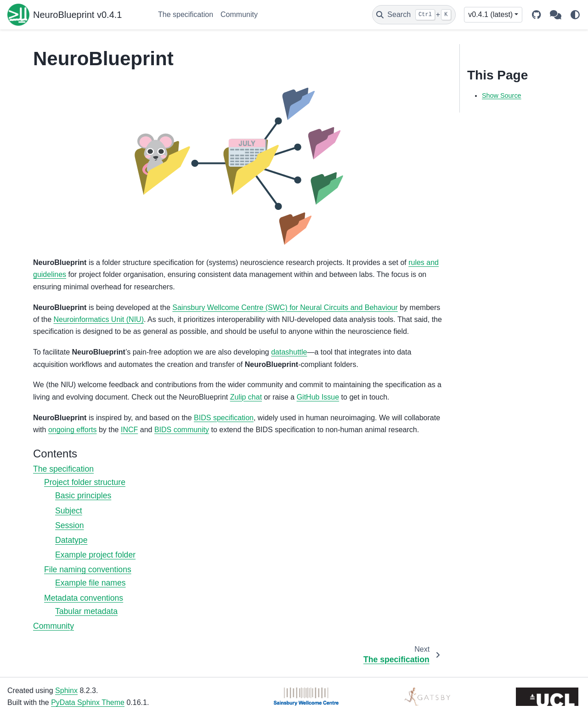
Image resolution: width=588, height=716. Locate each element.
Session (70, 525)
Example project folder (95, 555)
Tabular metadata (86, 611)
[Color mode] (575, 15)
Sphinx (66, 691)
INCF (129, 430)
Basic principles (83, 496)
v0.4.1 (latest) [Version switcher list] (490, 14)
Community (239, 14)
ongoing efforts (73, 430)
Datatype (71, 540)
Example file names (90, 583)
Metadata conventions (84, 598)
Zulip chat (246, 397)
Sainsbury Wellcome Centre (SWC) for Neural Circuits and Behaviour (285, 307)
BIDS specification (224, 418)
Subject (69, 511)
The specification (186, 14)
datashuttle (289, 352)
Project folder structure (85, 482)
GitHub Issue (318, 397)
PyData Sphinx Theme (88, 702)
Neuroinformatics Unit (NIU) (98, 319)
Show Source (502, 96)
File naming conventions (88, 569)
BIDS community (182, 430)
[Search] (414, 15)
